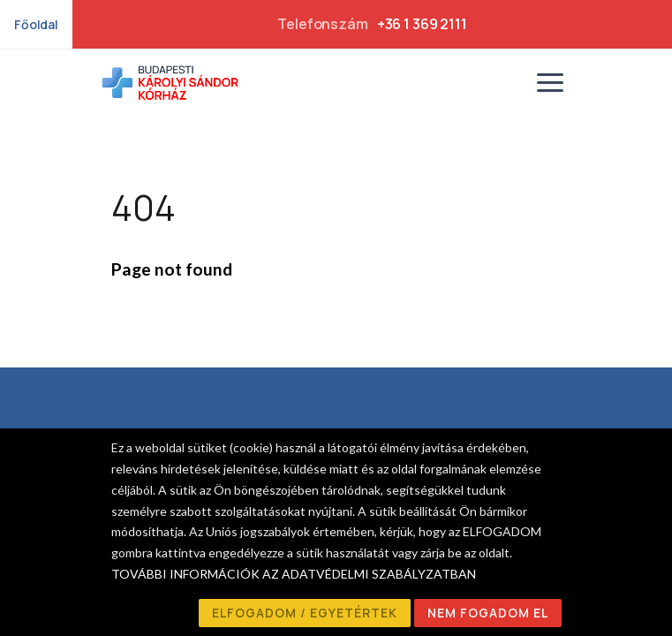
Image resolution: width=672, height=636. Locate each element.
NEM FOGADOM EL (488, 613)
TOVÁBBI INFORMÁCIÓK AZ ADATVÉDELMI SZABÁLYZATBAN (294, 574)
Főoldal (36, 24)
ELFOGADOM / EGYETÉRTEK (305, 613)
